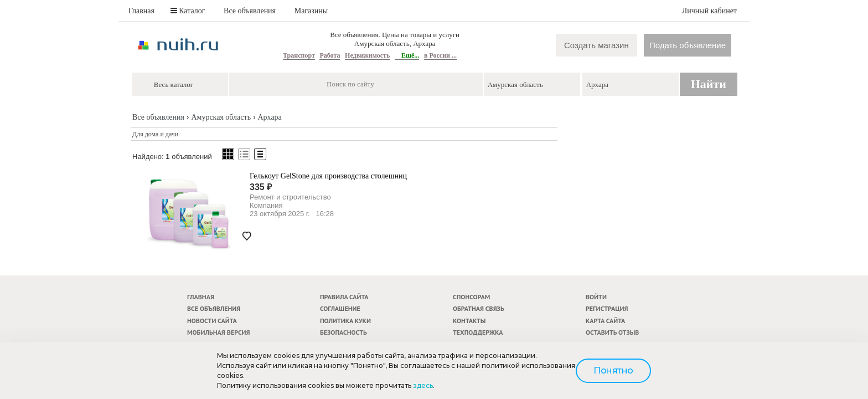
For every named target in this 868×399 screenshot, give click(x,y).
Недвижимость (367, 55)
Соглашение (340, 308)
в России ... (440, 55)
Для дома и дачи (155, 134)
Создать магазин (596, 45)
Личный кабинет (709, 11)
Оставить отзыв (612, 332)
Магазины (311, 11)
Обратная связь (479, 308)
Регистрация (607, 308)
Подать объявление (688, 45)
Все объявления (250, 11)
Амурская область (221, 117)
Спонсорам (471, 297)
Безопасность (343, 332)
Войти (596, 297)
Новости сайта (212, 321)
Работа (330, 55)
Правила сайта (344, 297)
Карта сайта (605, 321)
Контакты (469, 321)
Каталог (188, 11)
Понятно (613, 370)
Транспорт (299, 55)
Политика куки (345, 321)
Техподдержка (478, 332)
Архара (269, 117)
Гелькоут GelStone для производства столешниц (328, 176)
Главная (141, 11)
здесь (423, 385)
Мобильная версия (219, 332)
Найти (709, 84)
